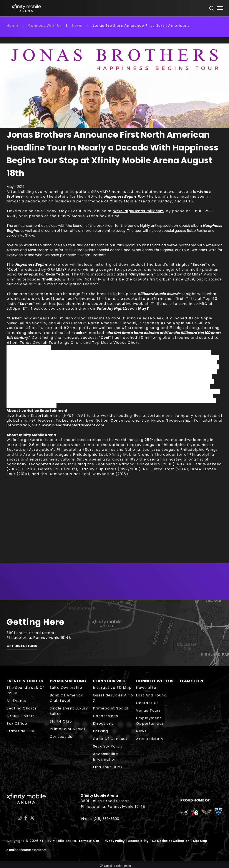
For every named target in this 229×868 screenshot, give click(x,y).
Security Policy (108, 746)
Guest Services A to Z (113, 698)
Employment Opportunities (150, 721)
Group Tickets (21, 716)
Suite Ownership (66, 688)
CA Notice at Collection (171, 841)
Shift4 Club (61, 721)
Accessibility (138, 841)
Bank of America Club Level (67, 698)
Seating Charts (22, 708)
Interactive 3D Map (112, 688)
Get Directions (22, 646)
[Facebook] (26, 818)
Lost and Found (151, 695)
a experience (27, 850)
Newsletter (147, 688)
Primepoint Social (67, 729)
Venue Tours (149, 710)
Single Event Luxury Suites (69, 711)
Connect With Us (45, 26)
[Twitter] (32, 818)
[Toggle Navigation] (220, 9)
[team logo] (184, 813)
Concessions (106, 716)
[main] (114, 312)
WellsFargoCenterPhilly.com (138, 211)
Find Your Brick (108, 767)
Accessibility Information (106, 757)
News (77, 26)
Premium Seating (68, 681)
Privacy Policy (114, 841)
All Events (16, 701)
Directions (103, 724)
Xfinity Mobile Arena (26, 8)
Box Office (17, 724)
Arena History (150, 739)
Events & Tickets (25, 681)
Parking (101, 731)
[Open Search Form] (212, 8)
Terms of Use (89, 841)
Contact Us (61, 737)
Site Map (200, 841)
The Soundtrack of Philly (25, 690)
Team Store (192, 681)
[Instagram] (20, 818)
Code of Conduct (110, 739)
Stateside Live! (21, 731)
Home (12, 26)
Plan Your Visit (110, 681)
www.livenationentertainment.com (73, 425)
